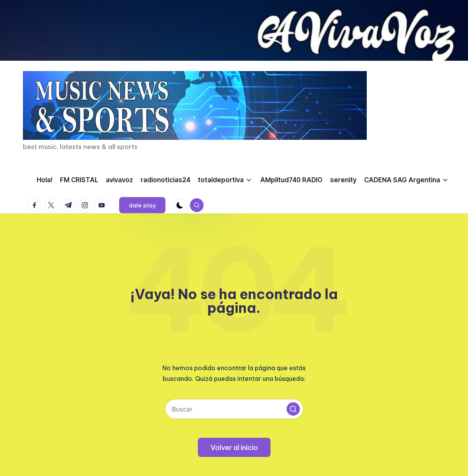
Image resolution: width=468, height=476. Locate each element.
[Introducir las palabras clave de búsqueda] (234, 409)
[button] (142, 205)
